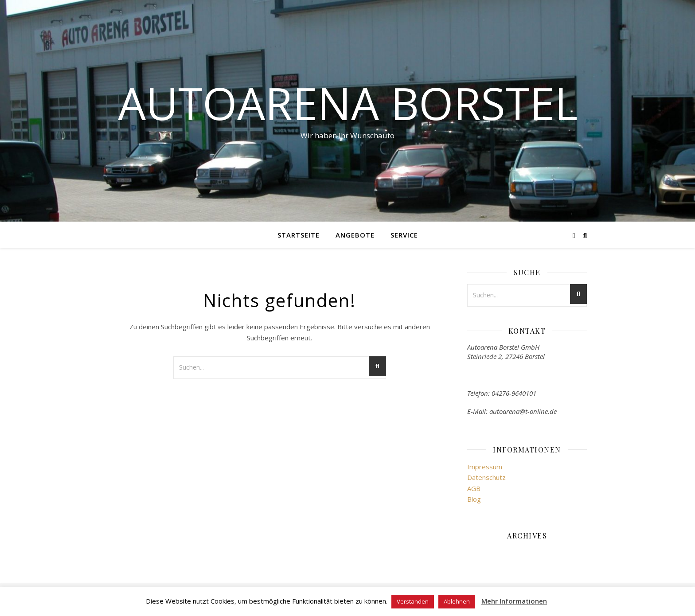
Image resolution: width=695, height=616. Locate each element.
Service (404, 235)
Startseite (299, 235)
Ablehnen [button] (457, 601)
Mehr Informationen (514, 601)
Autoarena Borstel (348, 103)
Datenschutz (486, 477)
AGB (474, 488)
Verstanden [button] (413, 601)
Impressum (485, 467)
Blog (474, 499)
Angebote (355, 235)
